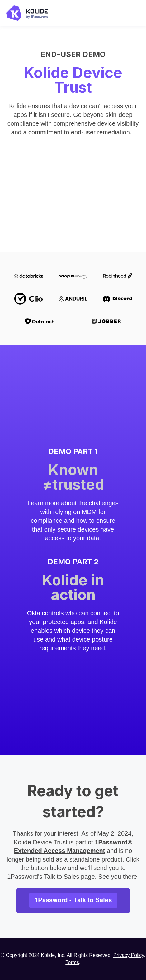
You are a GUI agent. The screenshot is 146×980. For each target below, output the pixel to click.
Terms (72, 962)
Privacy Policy (129, 955)
